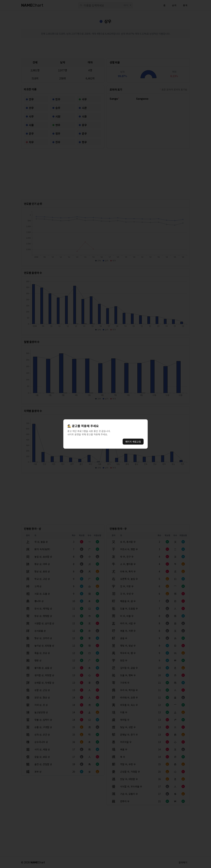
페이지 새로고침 (133, 442)
